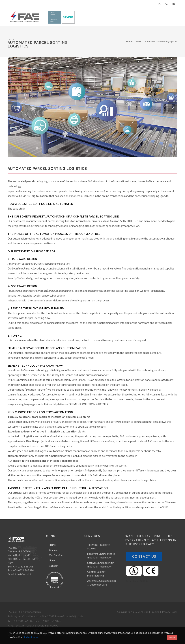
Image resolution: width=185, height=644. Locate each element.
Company (54, 550)
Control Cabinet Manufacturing (96, 574)
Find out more (31, 637)
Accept (172, 638)
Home (129, 41)
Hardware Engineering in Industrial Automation (101, 556)
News (138, 41)
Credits (155, 612)
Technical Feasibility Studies (99, 547)
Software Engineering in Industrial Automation (101, 565)
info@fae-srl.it (23, 574)
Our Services (56, 555)
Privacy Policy (170, 612)
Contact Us (144, 556)
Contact (54, 566)
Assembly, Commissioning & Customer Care (102, 583)
